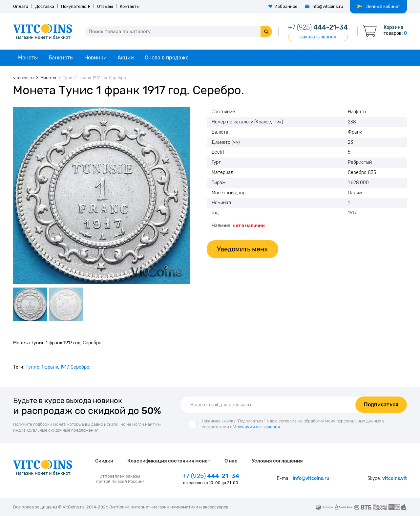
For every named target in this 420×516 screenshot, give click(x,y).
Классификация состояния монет (169, 461)
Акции (126, 58)
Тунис (32, 367)
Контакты (130, 6)
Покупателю (74, 6)
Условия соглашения (277, 461)
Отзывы (105, 6)
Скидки (104, 461)
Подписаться (381, 405)
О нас (231, 461)
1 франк (50, 367)
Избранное (286, 6)
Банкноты (61, 58)
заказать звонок (318, 37)
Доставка (45, 6)
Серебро (80, 367)
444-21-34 (318, 27)
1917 (64, 367)
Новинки (95, 58)
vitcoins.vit (395, 478)
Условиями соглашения (257, 427)
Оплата (21, 6)
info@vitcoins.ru (327, 6)
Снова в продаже (167, 58)
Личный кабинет (383, 6)
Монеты (28, 58)
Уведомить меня (242, 249)
